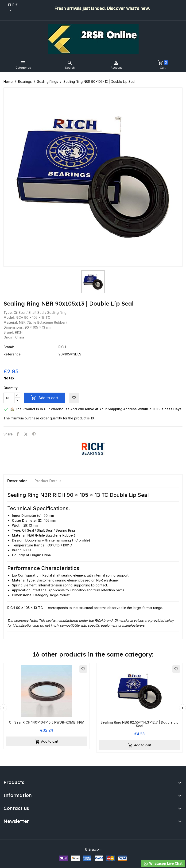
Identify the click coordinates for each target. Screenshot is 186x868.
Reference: (13, 354)
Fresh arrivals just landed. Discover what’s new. (102, 8)
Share (18, 434)
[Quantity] (9, 398)
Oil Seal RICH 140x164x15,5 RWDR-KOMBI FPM (47, 722)
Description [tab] (17, 481)
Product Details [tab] (48, 481)
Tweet (26, 434)
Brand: (9, 347)
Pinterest (34, 434)
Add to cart (45, 398)
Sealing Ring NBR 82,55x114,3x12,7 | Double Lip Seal (139, 724)
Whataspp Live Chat (163, 864)
